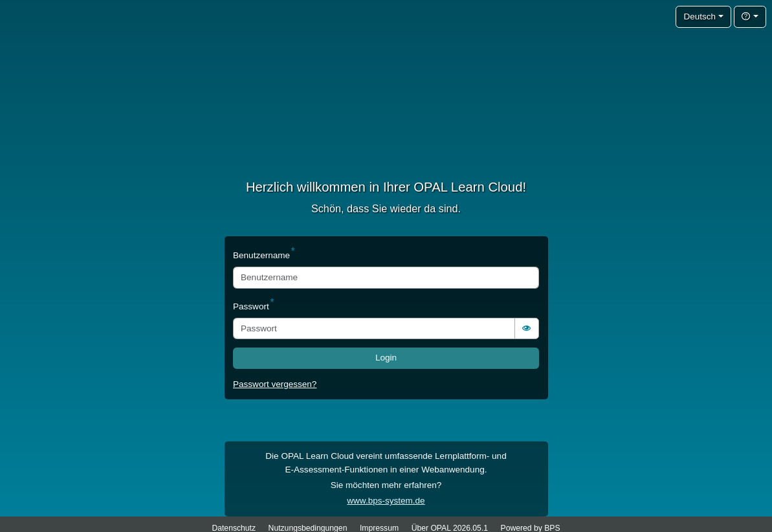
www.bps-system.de (386, 501)
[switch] (527, 328)
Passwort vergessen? (275, 384)
